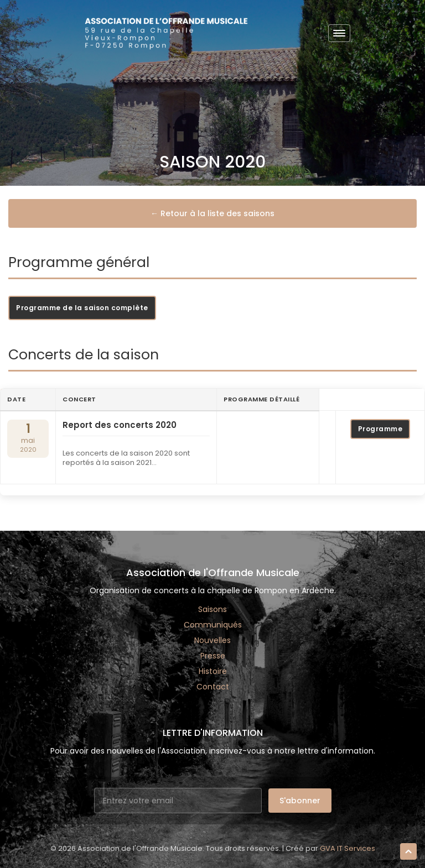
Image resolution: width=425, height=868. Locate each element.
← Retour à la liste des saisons (212, 213)
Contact (213, 687)
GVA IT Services (348, 848)
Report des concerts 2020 (120, 425)
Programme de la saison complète (82, 308)
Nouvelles (212, 640)
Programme (380, 429)
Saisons (212, 609)
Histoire (213, 671)
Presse (213, 656)
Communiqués (213, 625)
